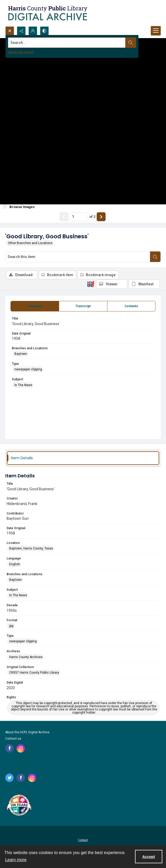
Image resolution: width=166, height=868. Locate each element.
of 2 (92, 217)
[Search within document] (155, 257)
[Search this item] (78, 257)
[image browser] (20, 207)
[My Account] (33, 31)
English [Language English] (15, 564)
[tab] (35, 306)
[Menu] (156, 31)
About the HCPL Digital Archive (27, 732)
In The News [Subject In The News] (23, 385)
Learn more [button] (16, 860)
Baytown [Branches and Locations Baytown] (21, 354)
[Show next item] (101, 217)
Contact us (13, 739)
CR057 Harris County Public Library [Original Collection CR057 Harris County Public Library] (34, 673)
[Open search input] (10, 31)
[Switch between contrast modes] (44, 31)
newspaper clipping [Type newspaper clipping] (28, 369)
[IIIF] (91, 284)
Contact (83, 840)
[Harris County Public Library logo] (19, 806)
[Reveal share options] (21, 31)
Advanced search (21, 52)
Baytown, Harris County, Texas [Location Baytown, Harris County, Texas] (31, 548)
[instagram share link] (21, 748)
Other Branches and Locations (30, 243)
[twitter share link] (9, 778)
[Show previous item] (64, 217)
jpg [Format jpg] (11, 626)
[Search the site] (67, 43)
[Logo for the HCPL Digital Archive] (47, 13)
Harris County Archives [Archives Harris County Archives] (26, 657)
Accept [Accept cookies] (149, 857)
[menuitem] (83, 840)
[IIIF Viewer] (112, 284)
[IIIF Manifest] (144, 284)
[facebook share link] (9, 748)
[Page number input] (79, 217)
